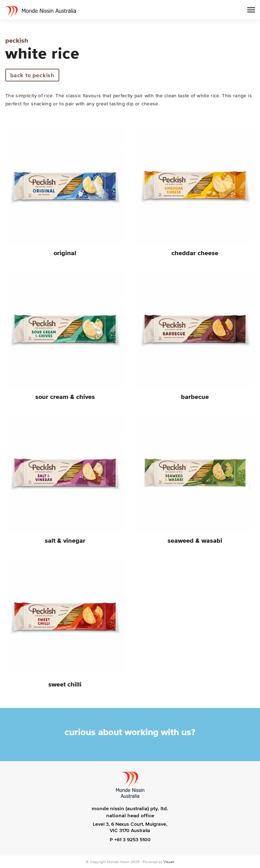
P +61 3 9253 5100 (130, 840)
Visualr (169, 862)
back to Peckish (32, 75)
